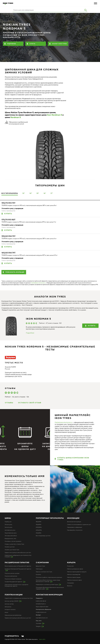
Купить (32, 44)
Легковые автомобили (11, 536)
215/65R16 (39, 533)
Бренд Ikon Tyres (40, 566)
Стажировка (70, 583)
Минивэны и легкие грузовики (13, 541)
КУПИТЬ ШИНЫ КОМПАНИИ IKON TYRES (73, 459)
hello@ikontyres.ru (41, 604)
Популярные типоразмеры (50, 518)
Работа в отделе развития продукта (77, 572)
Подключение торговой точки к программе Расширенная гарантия (16, 585)
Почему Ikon (70, 566)
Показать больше (15, 272)
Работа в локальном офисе (74, 580)
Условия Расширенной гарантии (13, 582)
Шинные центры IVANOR (12, 601)
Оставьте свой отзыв (30, 403)
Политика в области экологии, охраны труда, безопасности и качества (48, 581)
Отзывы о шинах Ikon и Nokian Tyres (14, 544)
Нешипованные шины (11, 533)
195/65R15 (39, 525)
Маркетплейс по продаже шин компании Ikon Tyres (19, 598)
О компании (42, 563)
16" (45, 193)
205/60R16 (39, 530)
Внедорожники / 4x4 (10, 539)
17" (52, 193)
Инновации (73, 518)
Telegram (38, 626)
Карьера (71, 563)
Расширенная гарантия (17, 563)
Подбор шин (8, 522)
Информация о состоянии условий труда (47, 585)
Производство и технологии (75, 530)
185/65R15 (39, 522)
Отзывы (9, 403)
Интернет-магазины (10, 610)
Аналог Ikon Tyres (59, 44)
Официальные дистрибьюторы (13, 615)
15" (38, 193)
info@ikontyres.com (41, 612)
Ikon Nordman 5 (54, 115)
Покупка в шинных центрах (12, 573)
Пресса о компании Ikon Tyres (44, 572)
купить (92, 326)
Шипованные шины (10, 530)
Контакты (38, 575)
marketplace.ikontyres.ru (38, 283)
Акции (6, 612)
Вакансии (70, 586)
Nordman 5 (16, 117)
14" (31, 193)
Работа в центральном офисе (75, 569)
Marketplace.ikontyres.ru (63, 422)
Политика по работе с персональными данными (49, 577)
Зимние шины (8, 527)
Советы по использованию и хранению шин (79, 525)
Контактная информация (49, 595)
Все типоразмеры (10, 193)
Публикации (39, 569)
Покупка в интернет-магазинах (13, 579)
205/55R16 (39, 527)
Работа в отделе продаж (74, 577)
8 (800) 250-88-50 (41, 601)
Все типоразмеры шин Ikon (43, 536)
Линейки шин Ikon (10, 547)
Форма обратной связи (42, 607)
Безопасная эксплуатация (74, 522)
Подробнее (12, 44)
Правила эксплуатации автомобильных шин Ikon (18, 553)
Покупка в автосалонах (11, 576)
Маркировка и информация (75, 527)
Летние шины (8, 525)
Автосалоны (8, 607)
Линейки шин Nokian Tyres (12, 550)
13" (24, 193)
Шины (8, 518)
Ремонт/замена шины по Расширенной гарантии (18, 566)
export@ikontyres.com (42, 618)
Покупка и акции (14, 595)
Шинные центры (9, 604)
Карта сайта (42, 639)
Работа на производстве (74, 575)
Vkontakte (39, 623)
